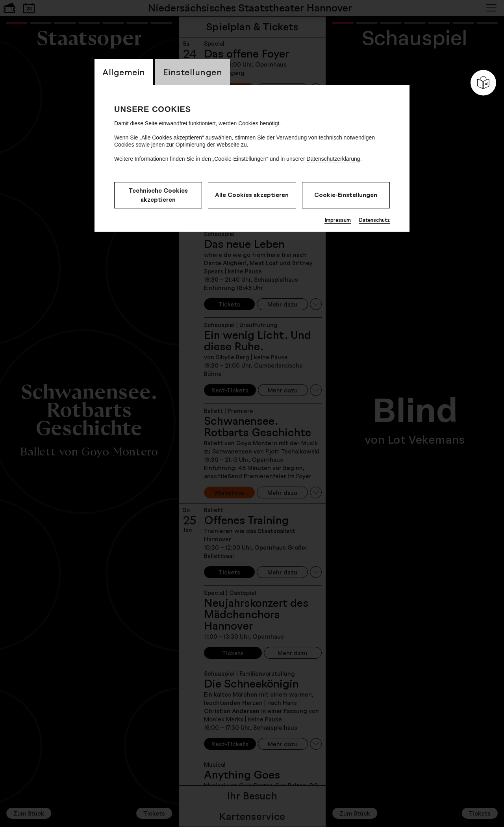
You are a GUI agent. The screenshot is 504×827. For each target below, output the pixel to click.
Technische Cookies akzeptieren (158, 195)
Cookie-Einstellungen (346, 195)
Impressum (338, 220)
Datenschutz (374, 220)
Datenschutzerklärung (333, 159)
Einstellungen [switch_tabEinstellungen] (193, 72)
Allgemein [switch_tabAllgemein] (124, 72)
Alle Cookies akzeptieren (252, 195)
